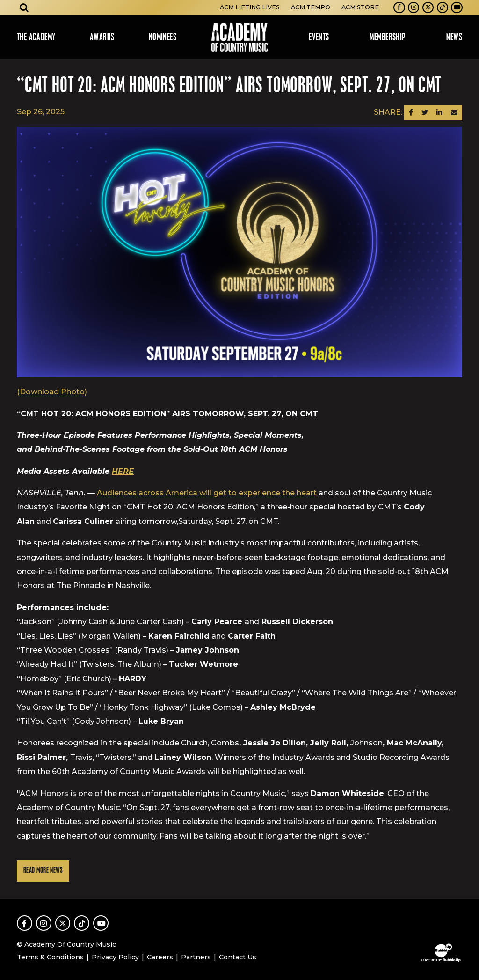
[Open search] (24, 7)
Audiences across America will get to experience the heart (206, 493)
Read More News (43, 871)
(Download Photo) (52, 392)
